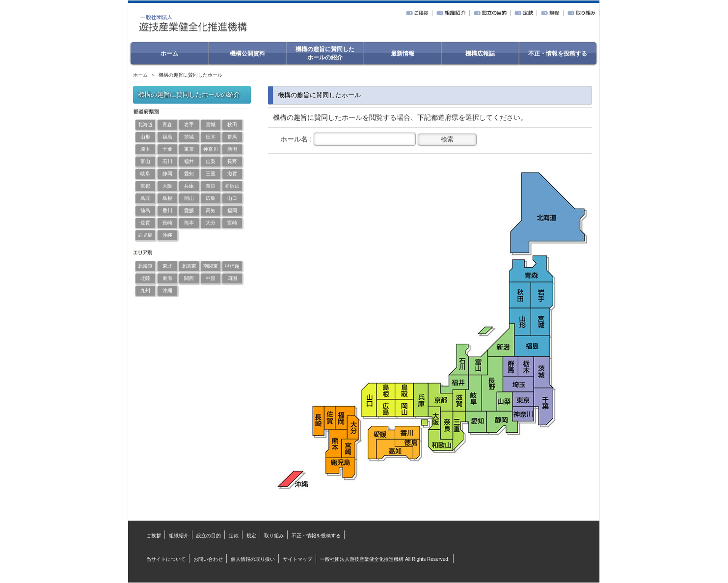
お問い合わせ (208, 559)
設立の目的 (209, 536)
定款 (234, 536)
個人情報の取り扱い (253, 559)
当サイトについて (166, 559)
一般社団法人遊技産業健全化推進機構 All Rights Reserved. (385, 559)
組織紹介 (179, 536)
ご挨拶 (154, 536)
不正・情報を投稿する (316, 536)
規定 (251, 536)
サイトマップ (297, 559)
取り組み (274, 536)
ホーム (140, 75)
